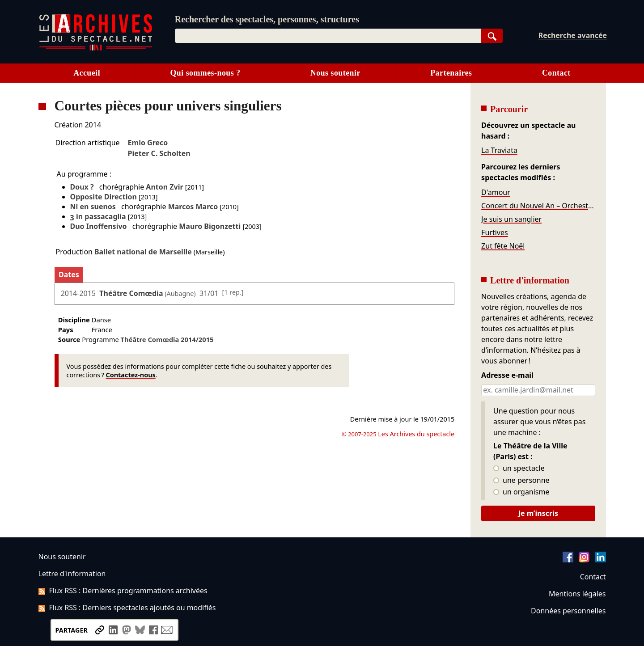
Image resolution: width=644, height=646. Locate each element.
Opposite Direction (104, 197)
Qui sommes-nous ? (205, 73)
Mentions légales (577, 594)
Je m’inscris (538, 513)
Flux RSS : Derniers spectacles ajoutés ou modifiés (127, 608)
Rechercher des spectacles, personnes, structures (267, 19)
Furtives (494, 232)
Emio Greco (148, 143)
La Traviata (499, 150)
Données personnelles (568, 611)
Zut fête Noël (503, 246)
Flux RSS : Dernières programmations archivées (123, 591)
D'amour (496, 192)
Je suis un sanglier (511, 219)
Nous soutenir (335, 73)
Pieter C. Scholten (159, 153)
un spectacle (519, 469)
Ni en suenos (93, 207)
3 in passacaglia (98, 216)
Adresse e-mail (507, 376)
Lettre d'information (72, 574)
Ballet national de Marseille (143, 252)
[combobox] (328, 36)
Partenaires (451, 73)
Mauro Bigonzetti (210, 226)
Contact (556, 73)
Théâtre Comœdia (131, 293)
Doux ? (82, 187)
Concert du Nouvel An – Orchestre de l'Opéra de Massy (538, 206)
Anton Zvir (164, 187)
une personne (521, 481)
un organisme (521, 492)
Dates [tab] (69, 274)
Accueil (87, 73)
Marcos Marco (193, 207)
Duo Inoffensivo (99, 226)
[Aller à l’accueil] (96, 49)
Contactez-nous (131, 375)
